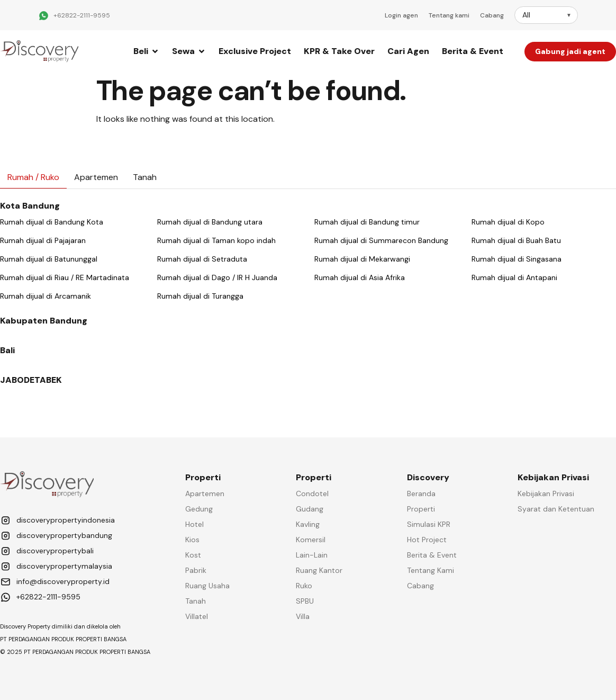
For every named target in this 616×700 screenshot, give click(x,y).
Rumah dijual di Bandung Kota (52, 222)
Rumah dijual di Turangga (200, 296)
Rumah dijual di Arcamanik (46, 296)
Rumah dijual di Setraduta (202, 259)
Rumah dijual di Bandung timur (367, 222)
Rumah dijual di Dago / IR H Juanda (217, 277)
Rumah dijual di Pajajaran (43, 240)
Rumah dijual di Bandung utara (210, 222)
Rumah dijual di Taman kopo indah (216, 240)
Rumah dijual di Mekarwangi (362, 259)
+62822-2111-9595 (82, 15)
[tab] (33, 178)
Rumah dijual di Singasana (517, 259)
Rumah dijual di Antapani (514, 277)
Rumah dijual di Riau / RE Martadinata (65, 277)
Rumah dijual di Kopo (508, 222)
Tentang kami (449, 15)
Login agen (401, 15)
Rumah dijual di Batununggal (49, 259)
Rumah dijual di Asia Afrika (360, 277)
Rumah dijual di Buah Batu (516, 240)
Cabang (492, 15)
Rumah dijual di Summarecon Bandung (381, 240)
